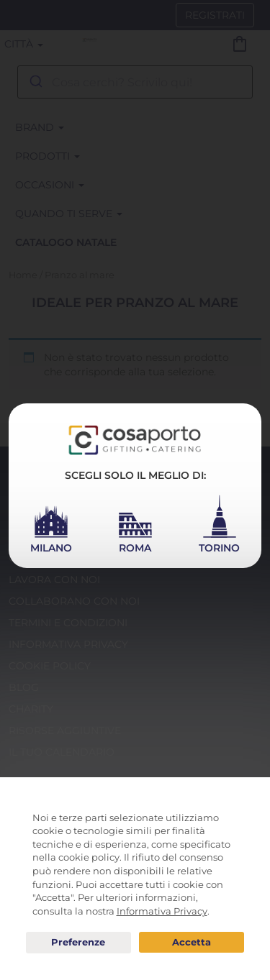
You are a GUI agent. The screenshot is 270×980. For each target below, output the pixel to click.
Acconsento (192, 942)
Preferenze (78, 943)
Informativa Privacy (162, 911)
